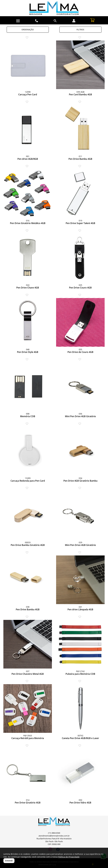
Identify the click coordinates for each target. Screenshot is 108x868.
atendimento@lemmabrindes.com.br (54, 836)
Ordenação (28, 30)
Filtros (80, 30)
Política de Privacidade (69, 857)
